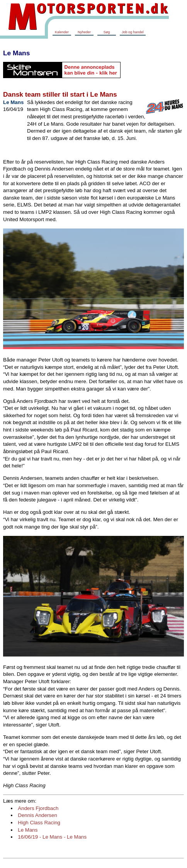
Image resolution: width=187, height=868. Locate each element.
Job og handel (133, 32)
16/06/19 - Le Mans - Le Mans (52, 837)
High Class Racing (39, 823)
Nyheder (84, 32)
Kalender (62, 32)
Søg (107, 32)
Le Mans (16, 53)
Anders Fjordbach (38, 808)
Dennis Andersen (37, 815)
